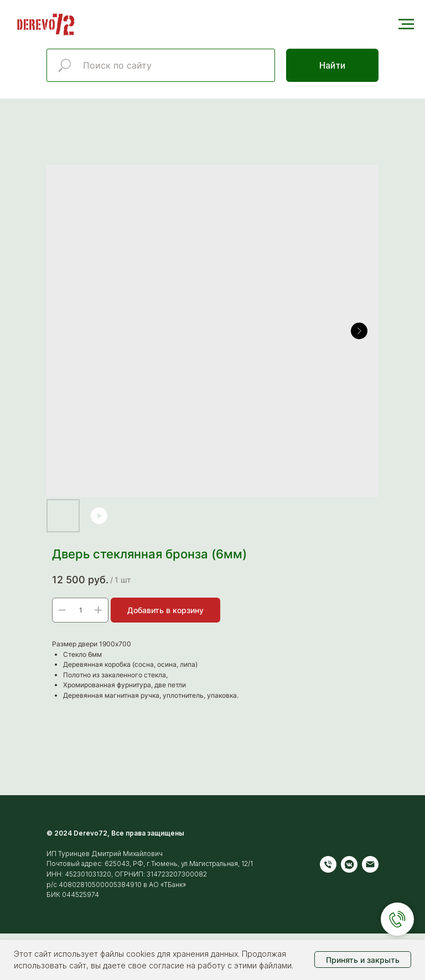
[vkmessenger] (349, 864)
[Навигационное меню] (406, 24)
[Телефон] (328, 864)
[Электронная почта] (370, 864)
